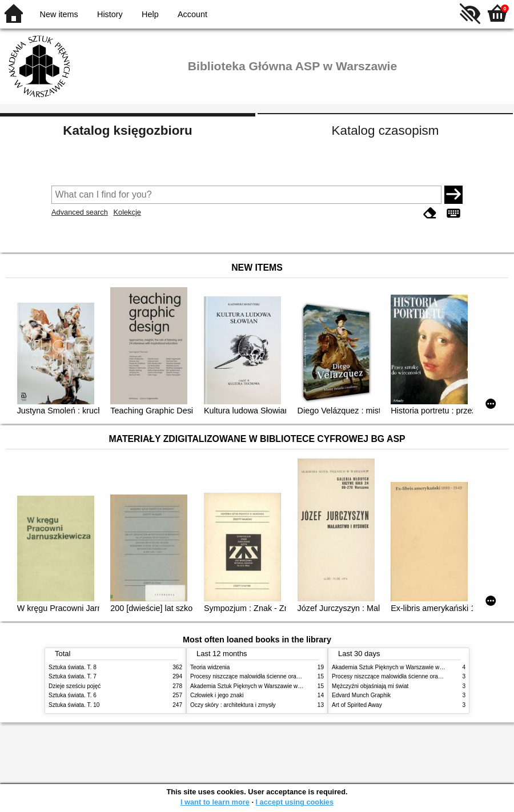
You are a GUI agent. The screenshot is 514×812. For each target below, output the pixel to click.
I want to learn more (215, 802)
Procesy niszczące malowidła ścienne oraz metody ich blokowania (275, 676)
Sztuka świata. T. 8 (73, 667)
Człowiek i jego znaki (217, 695)
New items (59, 14)
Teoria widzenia (210, 667)
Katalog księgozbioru (127, 130)
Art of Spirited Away (357, 705)
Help (150, 14)
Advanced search (80, 212)
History (110, 14)
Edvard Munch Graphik (361, 695)
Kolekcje (127, 212)
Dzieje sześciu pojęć (75, 686)
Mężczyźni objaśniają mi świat (370, 686)
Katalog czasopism (385, 130)
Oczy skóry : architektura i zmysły (233, 705)
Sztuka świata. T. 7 (73, 676)
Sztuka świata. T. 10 (74, 705)
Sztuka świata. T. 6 (73, 695)
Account (192, 14)
